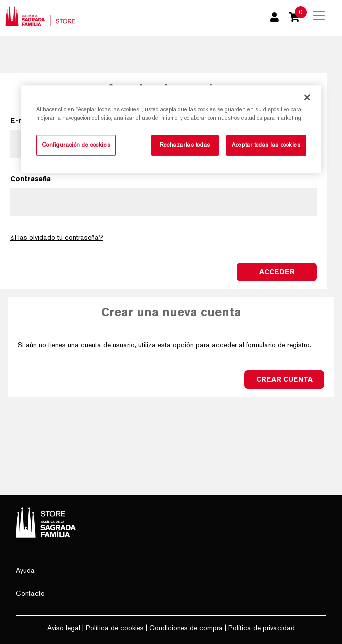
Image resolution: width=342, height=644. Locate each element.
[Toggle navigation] (319, 16)
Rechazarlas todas (185, 145)
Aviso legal (64, 628)
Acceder (277, 272)
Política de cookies (115, 628)
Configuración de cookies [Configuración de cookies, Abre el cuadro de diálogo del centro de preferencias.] (76, 145)
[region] (171, 129)
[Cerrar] (307, 97)
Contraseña (30, 179)
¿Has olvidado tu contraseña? (57, 237)
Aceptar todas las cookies (266, 145)
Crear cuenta (285, 379)
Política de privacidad (262, 628)
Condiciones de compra (186, 628)
